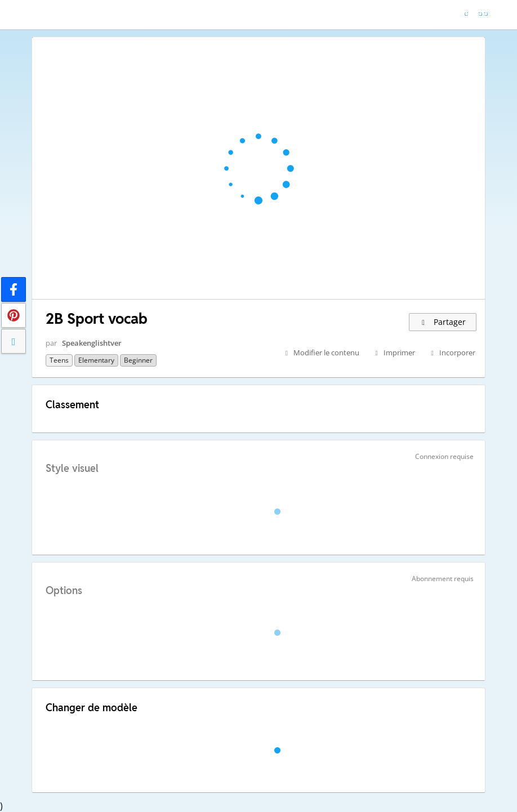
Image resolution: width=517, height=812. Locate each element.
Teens (59, 360)
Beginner (138, 360)
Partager (443, 322)
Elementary (96, 360)
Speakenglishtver (92, 343)
